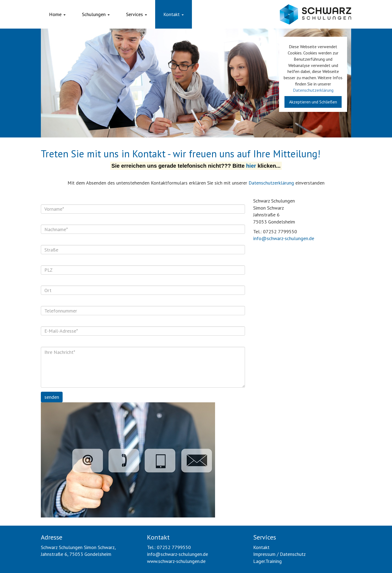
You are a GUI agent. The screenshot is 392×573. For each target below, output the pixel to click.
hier (251, 166)
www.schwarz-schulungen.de (176, 561)
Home (57, 14)
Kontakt (174, 14)
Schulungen (96, 14)
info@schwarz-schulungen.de (284, 238)
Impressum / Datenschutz (279, 554)
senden (52, 397)
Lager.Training (267, 561)
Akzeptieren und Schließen (313, 102)
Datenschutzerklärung (313, 90)
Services (137, 14)
